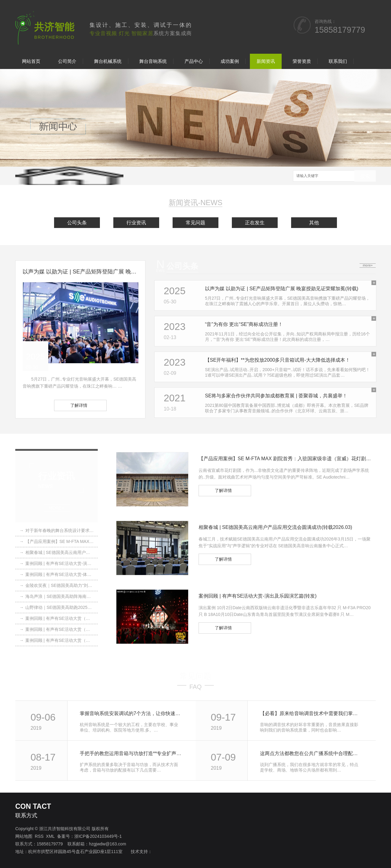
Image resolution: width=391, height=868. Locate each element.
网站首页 (31, 61)
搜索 (365, 176)
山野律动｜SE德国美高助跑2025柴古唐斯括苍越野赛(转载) (57, 607)
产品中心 (194, 61)
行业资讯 (136, 223)
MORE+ (57, 508)
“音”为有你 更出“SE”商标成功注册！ (244, 324)
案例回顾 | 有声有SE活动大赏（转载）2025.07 (57, 629)
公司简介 (67, 61)
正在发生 (255, 223)
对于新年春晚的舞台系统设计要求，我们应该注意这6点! (57, 530)
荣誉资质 (302, 61)
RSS (39, 836)
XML (50, 836)
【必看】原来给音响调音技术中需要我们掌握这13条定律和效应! (311, 713)
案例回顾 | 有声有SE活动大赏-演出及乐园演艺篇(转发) (57, 563)
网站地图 (24, 836)
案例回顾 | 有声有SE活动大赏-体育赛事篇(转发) (57, 574)
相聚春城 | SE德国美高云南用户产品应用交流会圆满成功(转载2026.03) (57, 552)
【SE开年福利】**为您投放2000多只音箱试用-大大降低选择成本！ (278, 360)
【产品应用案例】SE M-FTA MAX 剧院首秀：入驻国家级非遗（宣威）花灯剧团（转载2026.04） (57, 541)
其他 (314, 223)
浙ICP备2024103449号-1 (98, 836)
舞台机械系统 (108, 61)
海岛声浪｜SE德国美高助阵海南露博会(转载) (57, 596)
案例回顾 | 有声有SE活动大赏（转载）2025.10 (57, 618)
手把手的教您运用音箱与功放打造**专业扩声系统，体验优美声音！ (131, 753)
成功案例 (230, 61)
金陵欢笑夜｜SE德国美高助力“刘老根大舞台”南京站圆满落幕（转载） (57, 585)
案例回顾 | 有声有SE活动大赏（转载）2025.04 (57, 640)
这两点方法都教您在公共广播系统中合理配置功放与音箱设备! (311, 753)
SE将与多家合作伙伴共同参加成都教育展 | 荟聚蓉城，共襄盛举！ (276, 396)
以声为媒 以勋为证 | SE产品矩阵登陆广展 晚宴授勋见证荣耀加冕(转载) (80, 272)
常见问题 (195, 223)
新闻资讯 (266, 61)
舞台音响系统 (153, 61)
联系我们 (338, 61)
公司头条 (77, 223)
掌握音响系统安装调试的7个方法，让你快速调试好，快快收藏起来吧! (131, 713)
